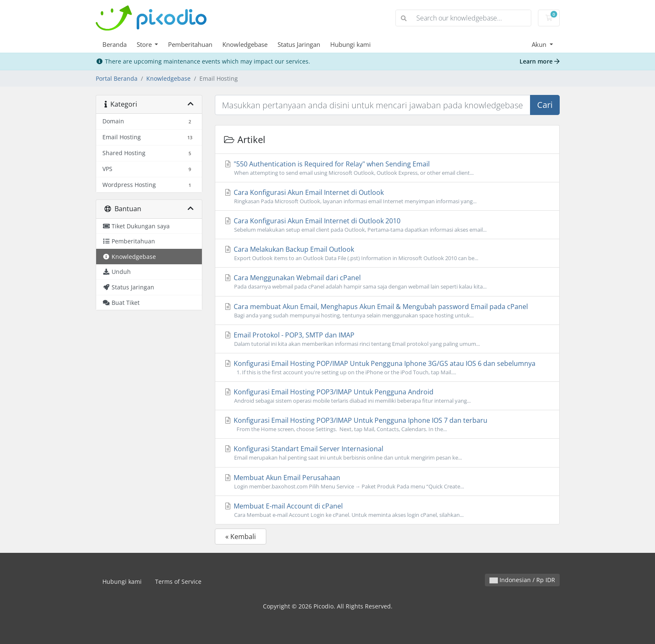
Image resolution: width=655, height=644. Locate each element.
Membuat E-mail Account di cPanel (387, 510)
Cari (545, 105)
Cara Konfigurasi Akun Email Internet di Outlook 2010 (387, 225)
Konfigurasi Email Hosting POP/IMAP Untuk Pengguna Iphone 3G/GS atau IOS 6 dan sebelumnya (387, 368)
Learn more (540, 61)
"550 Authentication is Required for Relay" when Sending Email (387, 168)
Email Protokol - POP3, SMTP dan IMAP (387, 339)
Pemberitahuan (190, 44)
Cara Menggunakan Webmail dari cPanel (387, 282)
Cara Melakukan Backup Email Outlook (387, 253)
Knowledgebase (245, 44)
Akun (540, 44)
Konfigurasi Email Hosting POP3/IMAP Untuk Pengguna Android (387, 396)
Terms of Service (178, 581)
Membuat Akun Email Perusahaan (387, 482)
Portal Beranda (117, 78)
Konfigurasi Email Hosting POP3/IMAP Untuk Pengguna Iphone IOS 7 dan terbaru (387, 424)
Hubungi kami (350, 44)
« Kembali (241, 537)
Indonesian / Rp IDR (522, 580)
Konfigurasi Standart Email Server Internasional (387, 453)
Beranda (115, 44)
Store (145, 44)
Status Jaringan (299, 44)
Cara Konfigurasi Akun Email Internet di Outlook (387, 197)
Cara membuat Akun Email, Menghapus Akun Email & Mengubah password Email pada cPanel (387, 311)
